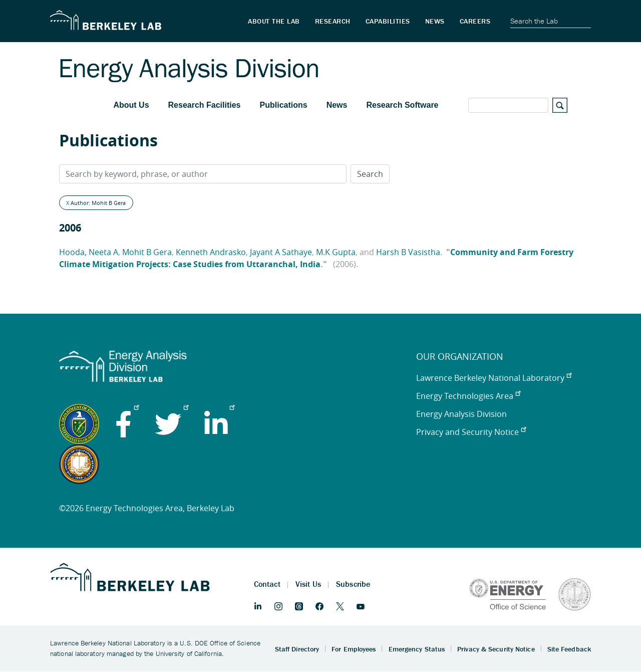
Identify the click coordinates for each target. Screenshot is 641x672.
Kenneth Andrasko (211, 252)
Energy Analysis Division (461, 414)
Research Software (402, 105)
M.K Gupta (336, 252)
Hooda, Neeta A (89, 252)
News (337, 105)
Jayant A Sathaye (281, 252)
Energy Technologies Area (468, 396)
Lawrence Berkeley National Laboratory (494, 378)
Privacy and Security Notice (471, 432)
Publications (284, 105)
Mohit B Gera (147, 252)
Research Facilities (205, 105)
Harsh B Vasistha (408, 252)
